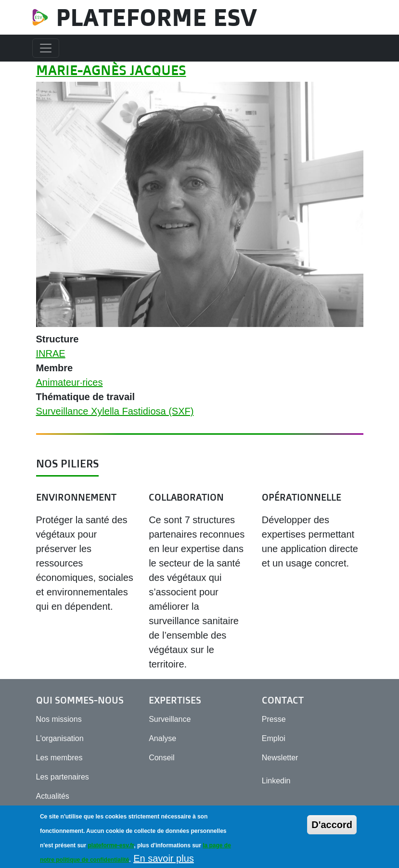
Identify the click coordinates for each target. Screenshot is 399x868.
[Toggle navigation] (46, 48)
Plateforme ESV (156, 17)
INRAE (51, 353)
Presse (274, 719)
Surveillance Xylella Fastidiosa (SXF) (115, 411)
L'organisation (60, 738)
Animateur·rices (70, 382)
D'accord (332, 830)
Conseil (161, 758)
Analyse (162, 738)
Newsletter (280, 758)
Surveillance (170, 719)
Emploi (274, 738)
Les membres (59, 758)
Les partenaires (63, 777)
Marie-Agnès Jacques (111, 70)
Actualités (53, 796)
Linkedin (276, 781)
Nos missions (59, 719)
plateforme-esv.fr (111, 850)
